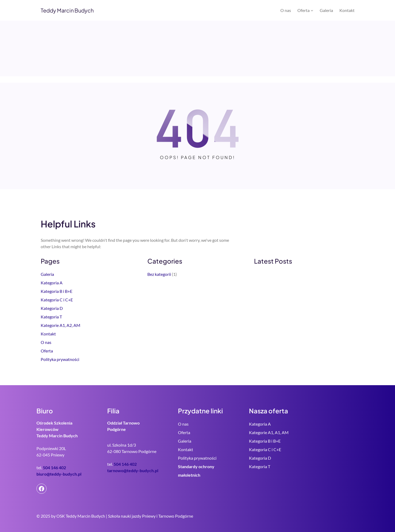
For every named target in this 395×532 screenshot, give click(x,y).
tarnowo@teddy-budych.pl (133, 470)
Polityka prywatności (60, 359)
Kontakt (48, 334)
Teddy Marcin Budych (67, 10)
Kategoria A (52, 283)
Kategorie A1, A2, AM (61, 325)
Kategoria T (51, 317)
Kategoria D (52, 308)
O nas (46, 342)
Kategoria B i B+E (57, 291)
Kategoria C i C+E (57, 300)
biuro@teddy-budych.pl (59, 474)
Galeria (47, 274)
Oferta (47, 351)
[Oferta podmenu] (312, 10)
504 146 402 (54, 467)
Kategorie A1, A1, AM (269, 432)
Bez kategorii (159, 274)
